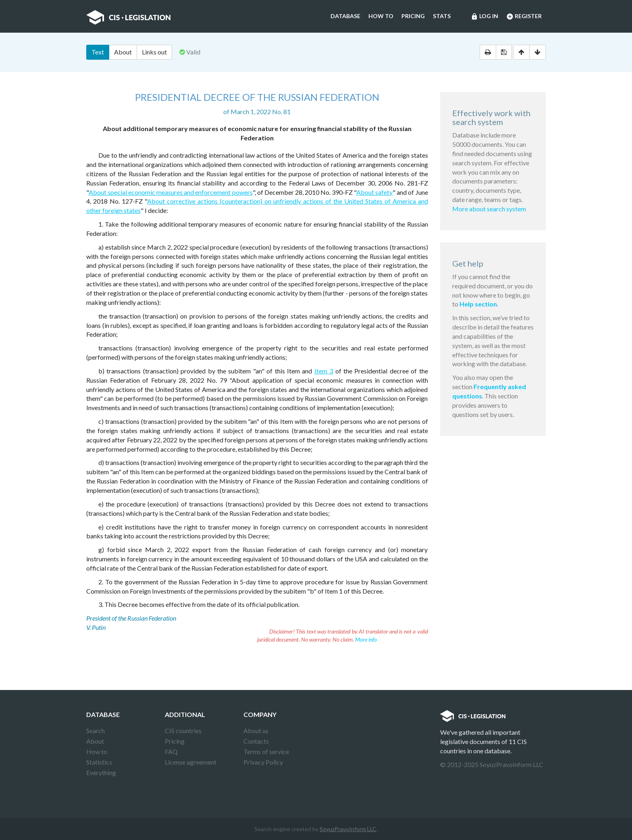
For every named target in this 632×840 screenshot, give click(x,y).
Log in (484, 17)
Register (524, 17)
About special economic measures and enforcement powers (171, 192)
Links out (154, 52)
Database (345, 16)
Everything (101, 772)
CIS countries (183, 731)
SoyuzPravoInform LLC (348, 829)
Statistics (99, 762)
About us (256, 731)
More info (366, 639)
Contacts (256, 741)
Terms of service (266, 751)
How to (381, 16)
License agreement (191, 762)
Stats (442, 16)
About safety (374, 192)
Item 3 (324, 371)
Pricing (413, 16)
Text (98, 52)
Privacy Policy (263, 762)
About (123, 52)
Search (96, 731)
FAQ (171, 751)
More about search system (489, 209)
